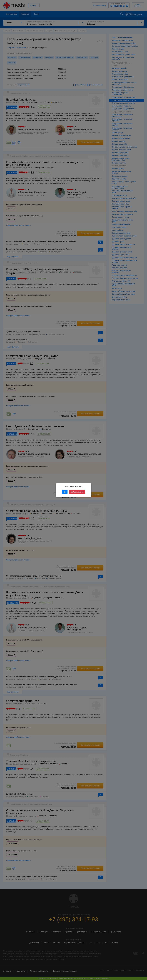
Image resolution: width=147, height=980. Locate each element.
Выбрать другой (77, 492)
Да (65, 492)
